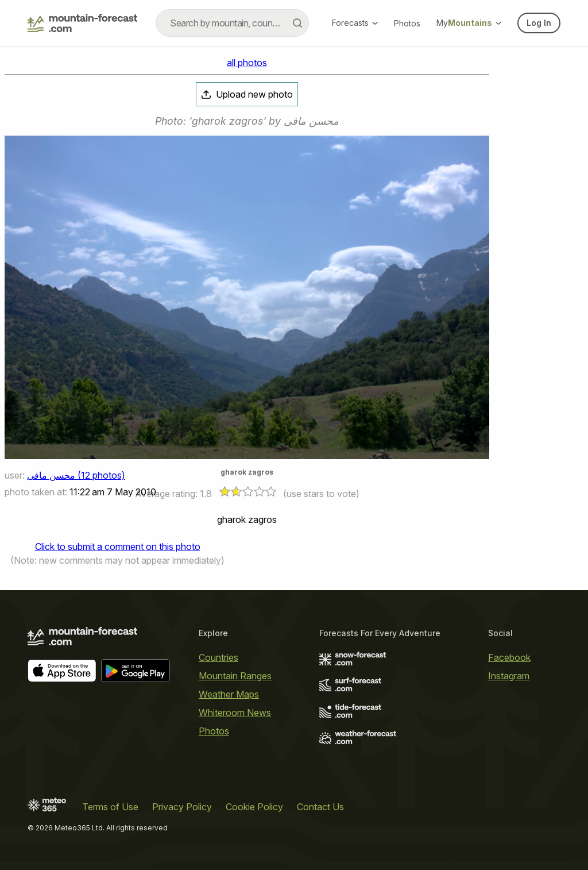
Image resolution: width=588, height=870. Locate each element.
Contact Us (320, 807)
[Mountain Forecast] (82, 23)
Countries (218, 657)
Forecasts (355, 23)
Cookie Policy (254, 807)
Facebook (509, 657)
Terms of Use (110, 807)
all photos (247, 63)
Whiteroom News (235, 713)
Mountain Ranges (235, 676)
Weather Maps (229, 694)
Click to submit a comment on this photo (118, 546)
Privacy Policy (182, 807)
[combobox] (232, 23)
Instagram (509, 676)
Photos (407, 23)
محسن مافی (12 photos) (76, 475)
